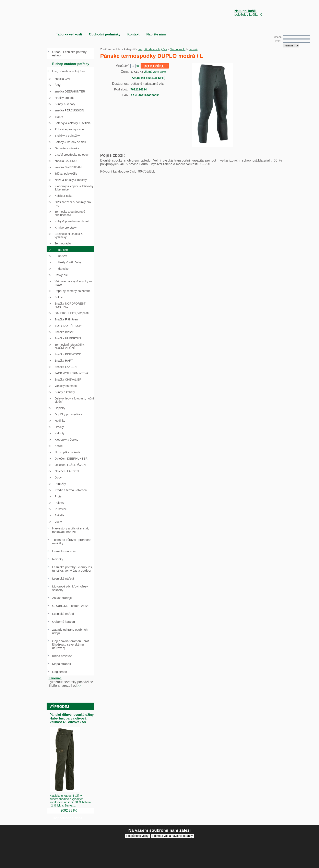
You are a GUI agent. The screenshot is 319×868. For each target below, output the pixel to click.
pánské (193, 49)
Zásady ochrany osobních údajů (70, 631)
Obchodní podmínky (105, 34)
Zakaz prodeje (62, 598)
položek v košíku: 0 (248, 13)
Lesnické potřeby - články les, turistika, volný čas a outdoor (73, 569)
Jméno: (278, 37)
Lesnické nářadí (63, 578)
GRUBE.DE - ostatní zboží (70, 606)
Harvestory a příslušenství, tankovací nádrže (71, 530)
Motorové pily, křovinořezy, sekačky (70, 588)
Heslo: (277, 41)
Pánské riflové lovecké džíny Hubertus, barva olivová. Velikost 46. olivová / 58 (72, 718)
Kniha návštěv (62, 656)
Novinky (58, 559)
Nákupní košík (246, 11)
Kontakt (133, 34)
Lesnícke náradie (64, 551)
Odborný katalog (64, 622)
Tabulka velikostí (69, 34)
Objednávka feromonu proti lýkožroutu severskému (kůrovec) (71, 644)
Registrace (60, 672)
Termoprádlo (178, 49)
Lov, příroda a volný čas (152, 49)
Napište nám (156, 34)
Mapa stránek (62, 664)
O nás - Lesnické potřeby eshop (69, 54)
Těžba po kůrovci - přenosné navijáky (72, 541)
